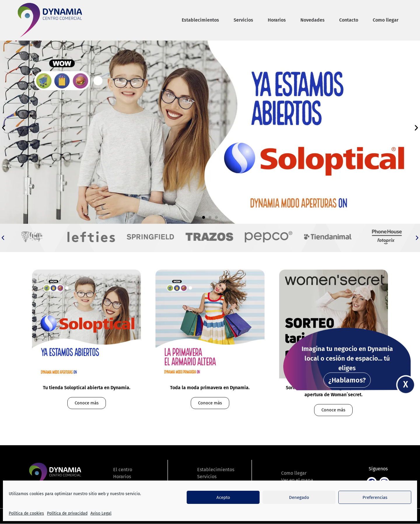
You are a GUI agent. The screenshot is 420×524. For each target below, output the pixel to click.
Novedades (313, 20)
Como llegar (386, 20)
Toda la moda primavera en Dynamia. (210, 388)
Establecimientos (200, 20)
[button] (4, 128)
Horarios (277, 20)
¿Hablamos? (347, 380)
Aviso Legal (101, 513)
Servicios (243, 20)
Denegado (299, 497)
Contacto (349, 20)
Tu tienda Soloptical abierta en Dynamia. (87, 388)
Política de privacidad (67, 513)
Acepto (223, 497)
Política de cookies (26, 513)
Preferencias (375, 497)
